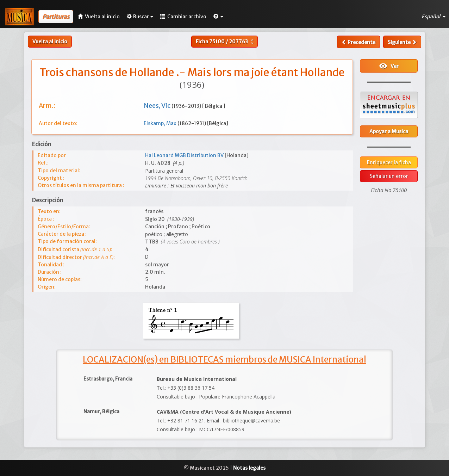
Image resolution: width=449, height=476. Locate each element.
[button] (218, 17)
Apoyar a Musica (389, 131)
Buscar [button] (140, 17)
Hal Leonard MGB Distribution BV (185, 155)
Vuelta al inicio (50, 42)
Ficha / (226, 42)
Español (434, 17)
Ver (389, 66)
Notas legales (249, 468)
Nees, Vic (158, 106)
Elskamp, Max (161, 123)
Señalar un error (389, 176)
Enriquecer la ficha (389, 162)
